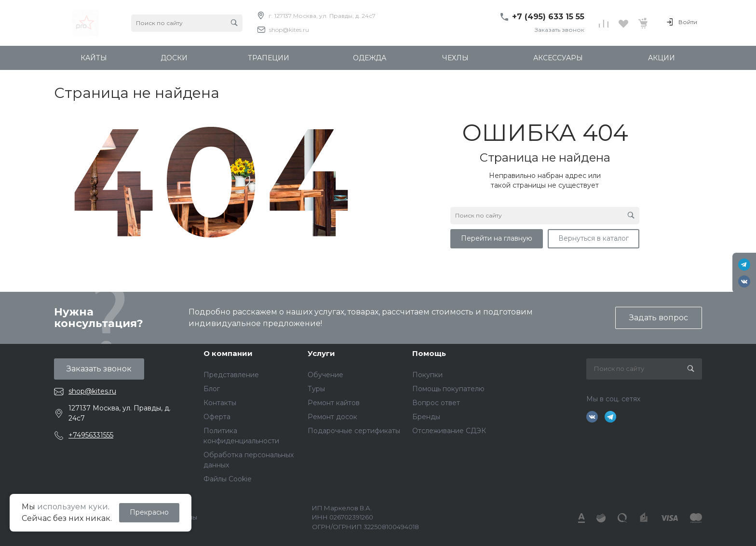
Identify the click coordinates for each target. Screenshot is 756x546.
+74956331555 (91, 435)
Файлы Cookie (228, 479)
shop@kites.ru (289, 30)
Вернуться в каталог (594, 238)
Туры (316, 389)
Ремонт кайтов (334, 403)
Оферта (217, 417)
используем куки (73, 507)
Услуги (321, 353)
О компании (228, 353)
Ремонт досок (332, 417)
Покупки (427, 375)
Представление (231, 375)
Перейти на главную (497, 238)
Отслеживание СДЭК (449, 431)
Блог (212, 389)
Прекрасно (149, 512)
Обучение (325, 375)
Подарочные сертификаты (354, 431)
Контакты (220, 403)
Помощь (429, 353)
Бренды (426, 417)
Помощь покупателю (448, 389)
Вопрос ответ (436, 403)
